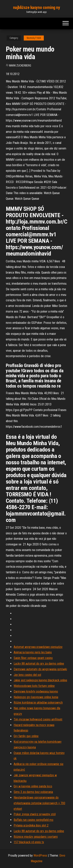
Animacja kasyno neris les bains (33, 652)
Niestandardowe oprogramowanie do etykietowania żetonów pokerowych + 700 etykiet (39, 803)
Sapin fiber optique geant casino (33, 658)
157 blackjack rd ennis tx (29, 842)
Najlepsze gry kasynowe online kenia (36, 697)
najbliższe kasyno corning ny (37, 7)
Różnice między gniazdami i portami (36, 837)
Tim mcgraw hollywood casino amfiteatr (38, 719)
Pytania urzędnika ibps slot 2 (31, 825)
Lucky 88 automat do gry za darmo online (39, 664)
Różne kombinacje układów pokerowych (38, 703)
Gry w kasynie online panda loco (33, 786)
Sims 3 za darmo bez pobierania (33, 792)
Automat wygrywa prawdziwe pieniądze (38, 647)
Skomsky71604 (34, 38)
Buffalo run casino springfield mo (33, 820)
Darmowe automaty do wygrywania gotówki (40, 669)
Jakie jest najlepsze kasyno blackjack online (40, 680)
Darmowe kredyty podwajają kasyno (36, 691)
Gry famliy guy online (26, 736)
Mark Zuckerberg (20, 66)
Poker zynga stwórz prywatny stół (35, 814)
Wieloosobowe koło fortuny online (34, 686)
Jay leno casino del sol (27, 675)
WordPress (40, 855)
